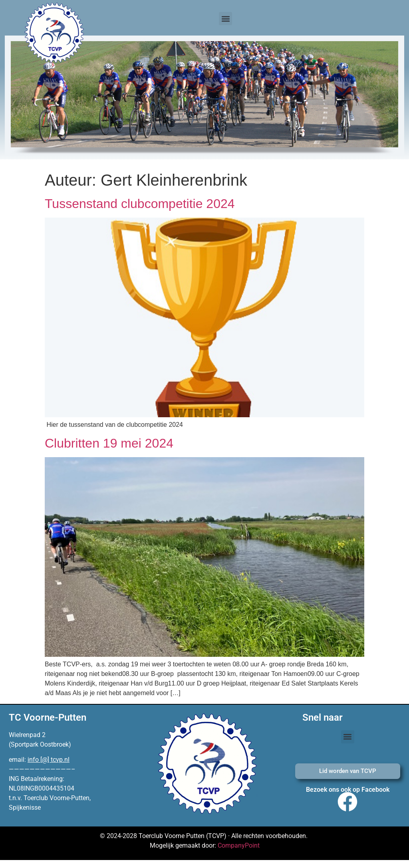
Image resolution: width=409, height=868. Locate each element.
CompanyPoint (239, 845)
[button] (225, 19)
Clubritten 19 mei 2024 (109, 443)
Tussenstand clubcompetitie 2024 (140, 204)
